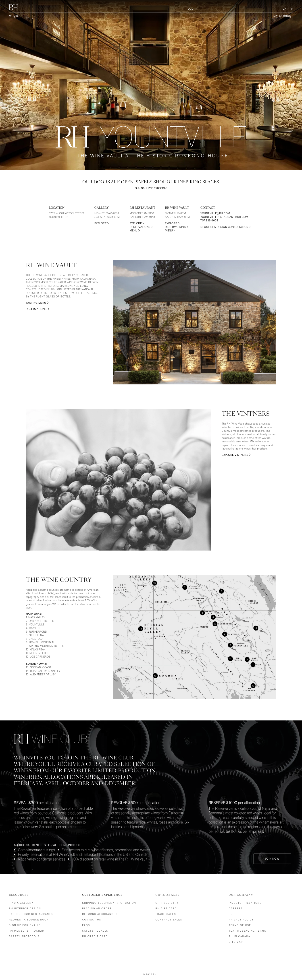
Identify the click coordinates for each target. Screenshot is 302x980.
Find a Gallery (21, 903)
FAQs (86, 925)
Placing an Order (97, 909)
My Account (283, 16)
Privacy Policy (241, 920)
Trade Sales (166, 914)
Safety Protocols (24, 936)
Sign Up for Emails (25, 925)
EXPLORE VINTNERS (235, 455)
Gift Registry (167, 903)
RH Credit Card (95, 936)
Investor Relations (245, 903)
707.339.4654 (209, 221)
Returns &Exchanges (100, 914)
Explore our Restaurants (31, 914)
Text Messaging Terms (248, 931)
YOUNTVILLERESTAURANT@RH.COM (224, 217)
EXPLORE (102, 223)
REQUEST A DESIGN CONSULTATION (226, 227)
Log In (193, 9)
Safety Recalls (95, 931)
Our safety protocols (151, 188)
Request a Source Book (29, 920)
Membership (19, 16)
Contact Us (92, 920)
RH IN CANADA (240, 936)
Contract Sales (169, 920)
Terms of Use (240, 925)
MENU (135, 231)
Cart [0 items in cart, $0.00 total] (288, 9)
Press (234, 914)
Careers (236, 909)
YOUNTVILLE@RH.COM (215, 213)
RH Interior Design (25, 909)
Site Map (236, 942)
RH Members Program (27, 931)
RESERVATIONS (141, 227)
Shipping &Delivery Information (109, 903)
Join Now (272, 859)
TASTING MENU (36, 303)
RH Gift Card (166, 909)
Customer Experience (102, 895)
